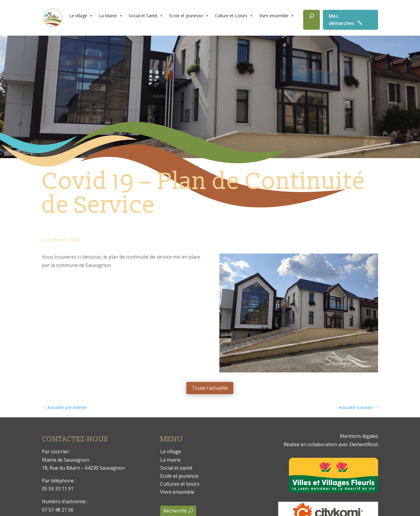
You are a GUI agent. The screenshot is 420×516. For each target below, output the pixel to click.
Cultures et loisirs (180, 484)
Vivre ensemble (277, 16)
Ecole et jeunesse (179, 476)
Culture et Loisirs (234, 16)
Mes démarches (342, 20)
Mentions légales (359, 436)
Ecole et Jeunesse (189, 16)
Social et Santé (146, 16)
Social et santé (176, 468)
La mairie (170, 460)
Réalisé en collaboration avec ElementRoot (331, 444)
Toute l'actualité (210, 388)
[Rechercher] (312, 20)
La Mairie (111, 16)
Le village (81, 16)
